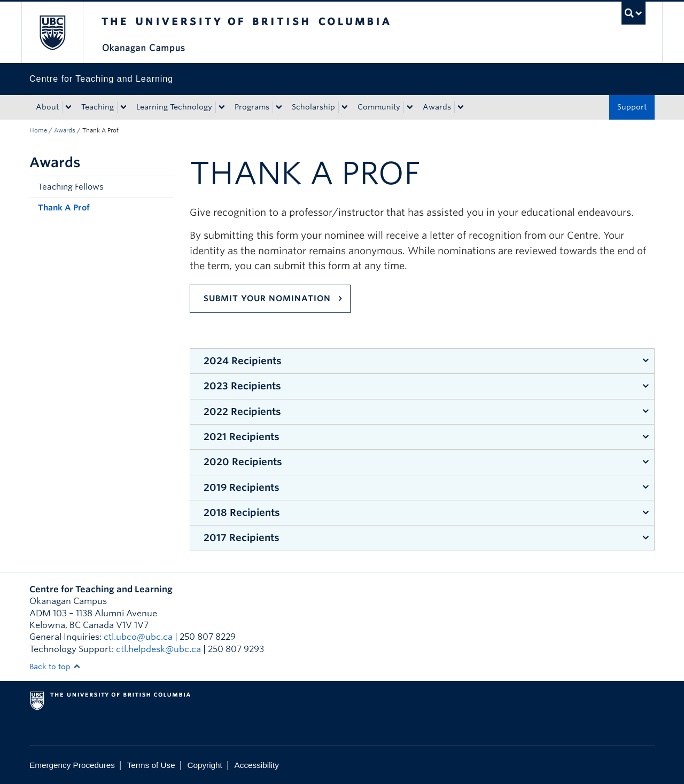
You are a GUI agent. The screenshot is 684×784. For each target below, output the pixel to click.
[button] (163, 187)
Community (379, 107)
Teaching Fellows (71, 187)
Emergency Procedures (72, 765)
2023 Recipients (242, 386)
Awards (437, 107)
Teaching (98, 107)
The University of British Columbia (52, 32)
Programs (252, 107)
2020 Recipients (243, 462)
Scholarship (313, 107)
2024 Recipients (243, 361)
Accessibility (257, 765)
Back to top (55, 667)
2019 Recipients (242, 487)
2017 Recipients (242, 538)
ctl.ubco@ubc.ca (138, 637)
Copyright (204, 765)
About (47, 107)
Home (38, 130)
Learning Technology (174, 107)
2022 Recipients (242, 411)
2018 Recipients (242, 512)
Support (632, 107)
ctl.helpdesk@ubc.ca (158, 649)
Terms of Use (151, 765)
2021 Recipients (242, 437)
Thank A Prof (64, 208)
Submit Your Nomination (267, 299)
